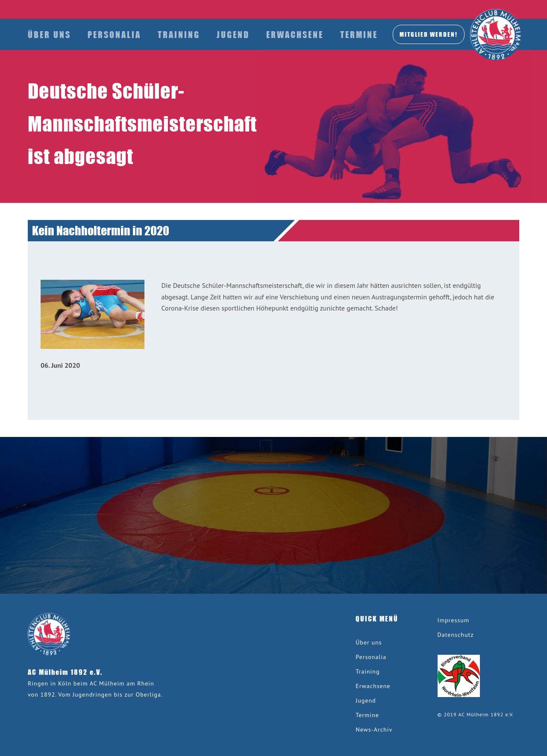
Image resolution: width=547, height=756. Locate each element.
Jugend (233, 34)
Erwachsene (295, 34)
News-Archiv (374, 730)
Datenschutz (456, 635)
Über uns (49, 34)
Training (179, 34)
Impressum (454, 620)
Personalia (114, 34)
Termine (359, 34)
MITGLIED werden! (429, 34)
